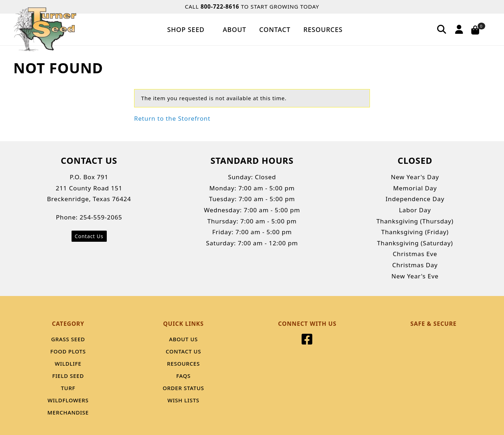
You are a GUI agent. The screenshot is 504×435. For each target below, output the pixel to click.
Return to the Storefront (172, 118)
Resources (323, 29)
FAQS (183, 376)
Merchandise (68, 412)
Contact (275, 29)
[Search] (442, 29)
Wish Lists (184, 400)
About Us (183, 339)
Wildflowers (68, 400)
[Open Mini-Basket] (480, 29)
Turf (68, 388)
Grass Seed (68, 339)
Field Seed (68, 376)
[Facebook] (307, 341)
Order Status (184, 388)
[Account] (458, 29)
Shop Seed (189, 29)
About (235, 29)
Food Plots (68, 351)
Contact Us (89, 236)
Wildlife (68, 364)
